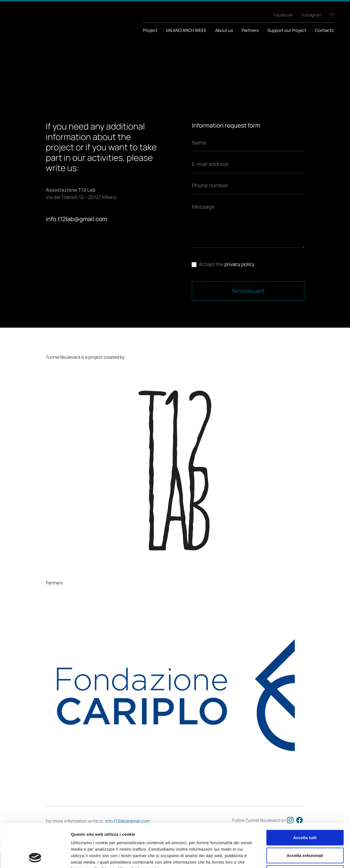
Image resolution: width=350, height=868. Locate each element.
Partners (250, 30)
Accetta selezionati (305, 815)
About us (224, 30)
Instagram (311, 15)
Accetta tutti (305, 797)
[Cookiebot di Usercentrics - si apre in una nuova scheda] (35, 857)
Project (150, 30)
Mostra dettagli (284, 857)
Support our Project (287, 30)
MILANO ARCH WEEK (186, 30)
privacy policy (240, 264)
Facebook (283, 15)
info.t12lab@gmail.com (77, 219)
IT (332, 15)
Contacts (324, 30)
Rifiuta (305, 832)
